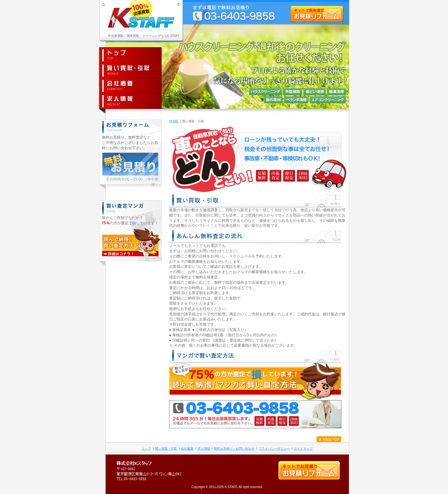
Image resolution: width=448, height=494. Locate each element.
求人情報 (204, 448)
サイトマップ (303, 448)
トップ (146, 448)
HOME (174, 121)
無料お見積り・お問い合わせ (234, 448)
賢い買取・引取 (166, 448)
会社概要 (187, 448)
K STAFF (231, 487)
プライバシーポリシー (274, 448)
